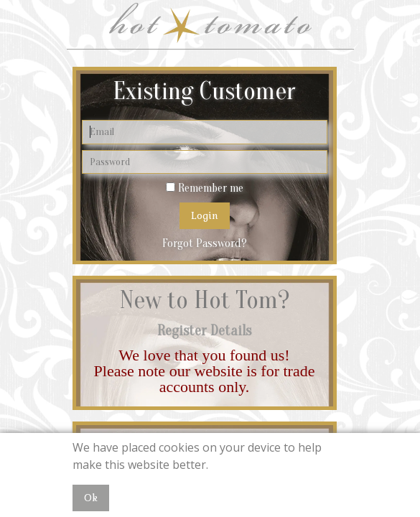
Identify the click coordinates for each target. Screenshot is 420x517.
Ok (91, 498)
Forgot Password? (205, 243)
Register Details (204, 331)
